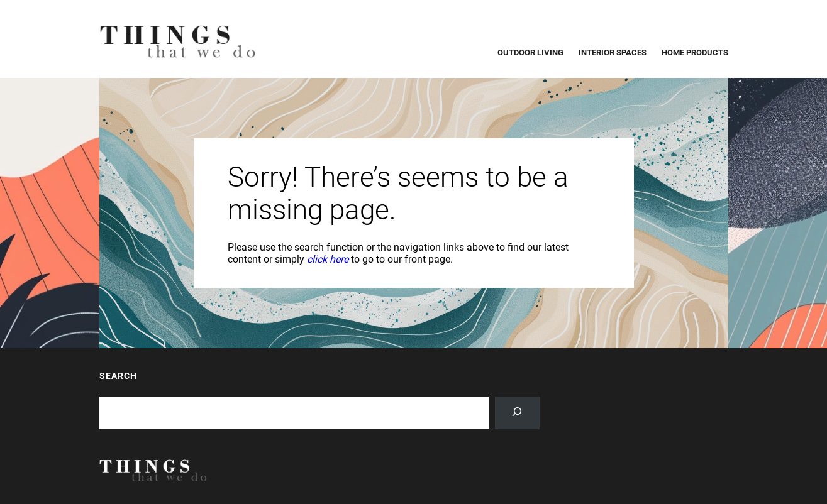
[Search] (517, 413)
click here (328, 259)
